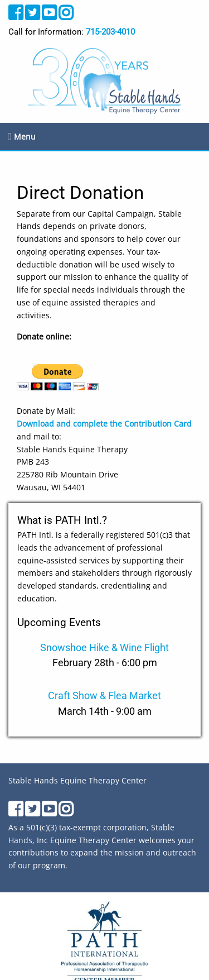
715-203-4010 (110, 32)
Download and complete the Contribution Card (104, 424)
